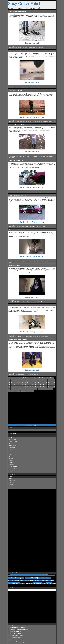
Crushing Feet (11, 464)
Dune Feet (53, 122)
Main (10, 430)
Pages (11, 428)
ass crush (13, 575)
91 (12, 389)
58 (20, 384)
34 (52, 380)
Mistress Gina (15, 48)
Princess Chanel (21, 156)
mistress (52, 580)
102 (42, 389)
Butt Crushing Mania (13, 445)
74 (14, 387)
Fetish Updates (12, 486)
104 (49, 389)
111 (25, 391)
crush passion (21, 261)
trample (54, 583)
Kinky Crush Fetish (12, 440)
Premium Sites (12, 434)
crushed (27, 578)
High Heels (38, 122)
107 (13, 391)
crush (45, 575)
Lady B (14, 375)
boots (24, 575)
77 (22, 387)
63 (33, 384)
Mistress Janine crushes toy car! (16, 161)
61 (28, 384)
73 (12, 387)
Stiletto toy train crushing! (14, 230)
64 (36, 384)
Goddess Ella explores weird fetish (16, 635)
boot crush (19, 575)
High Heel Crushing (35, 192)
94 (20, 389)
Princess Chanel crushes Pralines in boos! (18, 125)
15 (48, 378)
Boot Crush (35, 48)
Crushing (40, 227)
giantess (22, 580)
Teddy (19, 227)
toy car (44, 583)
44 (30, 382)
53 (54, 382)
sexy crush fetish (14, 583)
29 (38, 380)
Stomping (23, 87)
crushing (29, 261)
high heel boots (31, 580)
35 (54, 380)
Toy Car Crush (35, 87)
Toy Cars (29, 122)
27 (33, 380)
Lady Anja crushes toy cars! (15, 51)
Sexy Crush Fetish (25, 4)
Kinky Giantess (12, 438)
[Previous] (11, 378)
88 (52, 387)
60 (25, 384)
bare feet (25, 261)
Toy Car (30, 87)
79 (28, 387)
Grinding (40, 302)
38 (14, 382)
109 (19, 391)
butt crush (40, 575)
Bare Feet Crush (33, 336)
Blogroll (11, 436)
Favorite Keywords (13, 573)
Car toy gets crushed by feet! (15, 266)
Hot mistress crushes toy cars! (15, 90)
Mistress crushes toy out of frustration (16, 641)
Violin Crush (30, 375)
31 (44, 380)
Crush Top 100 (12, 484)
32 (46, 380)
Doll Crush (38, 336)
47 (38, 382)
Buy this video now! (32, 43)
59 (22, 384)
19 (12, 380)
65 (38, 384)
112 (28, 391)
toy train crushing (45, 261)
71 (54, 384)
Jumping (54, 156)
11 (37, 378)
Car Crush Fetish (12, 470)
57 (17, 384)
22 (20, 380)
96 (25, 389)
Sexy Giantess (11, 443)
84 (41, 387)
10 (34, 378)
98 (30, 389)
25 (28, 380)
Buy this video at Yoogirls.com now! (32, 117)
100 (36, 389)
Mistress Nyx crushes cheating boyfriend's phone (18, 630)
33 (49, 380)
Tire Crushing (29, 192)
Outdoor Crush (40, 48)
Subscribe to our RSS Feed (32, 425)
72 (9, 387)
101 (39, 389)
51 (49, 382)
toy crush (49, 583)
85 (44, 387)
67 (44, 384)
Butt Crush (11, 478)
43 (28, 382)
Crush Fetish (31, 48)
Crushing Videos (12, 461)
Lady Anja (14, 87)
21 (17, 380)
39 (17, 382)
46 (36, 382)
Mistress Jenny (15, 227)
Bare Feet (42, 336)
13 (42, 378)
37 (12, 382)
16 (50, 378)
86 (46, 387)
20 (14, 380)
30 (41, 380)
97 (28, 389)
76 (20, 387)
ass (9, 575)
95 (22, 389)
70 (52, 384)
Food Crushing (11, 157)
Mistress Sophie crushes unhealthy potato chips (18, 626)
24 (25, 380)
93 (17, 389)
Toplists (11, 477)
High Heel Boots (25, 48)
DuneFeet (14, 122)
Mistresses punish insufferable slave (16, 639)
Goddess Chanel (15, 156)
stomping (38, 583)
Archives (11, 588)
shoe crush (23, 583)
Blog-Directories (12, 474)
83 (38, 387)
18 (9, 380)
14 (45, 378)
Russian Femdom (12, 453)
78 (25, 387)
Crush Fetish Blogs (12, 455)
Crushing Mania (12, 447)
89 (54, 387)
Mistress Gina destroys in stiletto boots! (17, 11)
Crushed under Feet (13, 442)
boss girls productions (31, 575)
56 (14, 384)
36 (9, 382)
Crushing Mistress (19, 122)
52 (52, 382)
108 (16, 391)
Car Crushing (23, 192)
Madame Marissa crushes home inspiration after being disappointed (22, 643)
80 (30, 387)
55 (12, 384)
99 (33, 389)
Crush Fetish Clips (12, 449)
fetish (49, 578)
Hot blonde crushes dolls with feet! (16, 305)
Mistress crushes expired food (15, 633)
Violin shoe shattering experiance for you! (18, 340)
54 (9, 384)
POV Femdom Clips (13, 457)
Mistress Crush (12, 488)
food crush (11, 580)
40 (20, 382)
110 (22, 391)
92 (14, 389)
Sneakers (46, 336)
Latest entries (12, 624)
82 (36, 387)
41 (22, 382)
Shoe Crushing (41, 156)
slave (27, 583)
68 (46, 384)
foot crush (17, 580)
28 (36, 380)
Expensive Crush (35, 375)
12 (40, 378)
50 (46, 382)
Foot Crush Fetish (12, 468)
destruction (33, 261)
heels (26, 580)
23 (22, 380)
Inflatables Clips (12, 472)
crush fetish (12, 578)
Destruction (39, 87)
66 (41, 384)
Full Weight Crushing (42, 192)
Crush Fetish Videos (13, 451)
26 (30, 380)
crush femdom (51, 575)
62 (30, 384)
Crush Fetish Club (15, 336)
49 (44, 382)
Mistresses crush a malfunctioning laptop (17, 631)
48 (41, 382)
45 (33, 382)
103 (45, 389)
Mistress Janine (15, 192)
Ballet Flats (27, 87)
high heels (10, 262)
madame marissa (44, 580)
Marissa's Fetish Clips (13, 466)
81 (33, 387)
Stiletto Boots (20, 48)
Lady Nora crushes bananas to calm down (17, 628)
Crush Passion (27, 156)
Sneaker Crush (27, 336)
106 (9, 391)
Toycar (43, 302)
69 (49, 384)
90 (9, 389)
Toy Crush (14, 302)
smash (31, 583)
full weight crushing (38, 261)
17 (53, 378)
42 (25, 382)
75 (17, 387)
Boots (37, 156)
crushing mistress (51, 261)
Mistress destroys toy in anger (15, 637)
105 (52, 389)
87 (49, 387)
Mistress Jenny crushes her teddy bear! (17, 195)
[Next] (32, 391)
